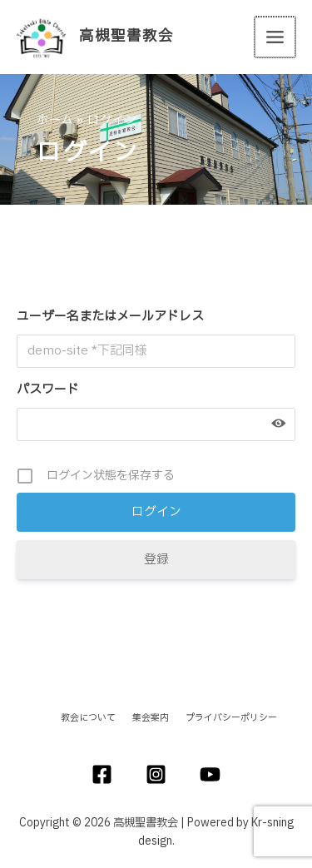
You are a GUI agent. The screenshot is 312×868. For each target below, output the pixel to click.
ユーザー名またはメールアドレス (110, 317)
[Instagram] (156, 774)
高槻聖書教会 (126, 37)
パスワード (48, 390)
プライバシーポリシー (231, 718)
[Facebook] (102, 774)
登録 (156, 560)
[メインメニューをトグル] (276, 37)
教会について (88, 718)
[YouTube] (210, 774)
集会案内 (151, 718)
